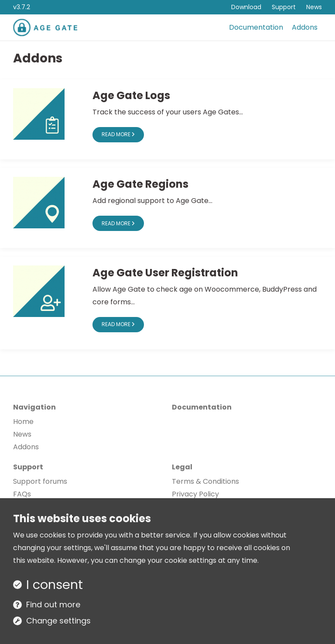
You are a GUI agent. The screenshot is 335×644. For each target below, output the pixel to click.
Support (284, 7)
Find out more (53, 604)
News (314, 7)
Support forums (40, 481)
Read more (118, 134)
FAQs (22, 494)
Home (23, 422)
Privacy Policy (195, 494)
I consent (55, 585)
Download (246, 7)
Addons (305, 27)
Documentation (256, 27)
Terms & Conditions (205, 481)
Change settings (58, 621)
